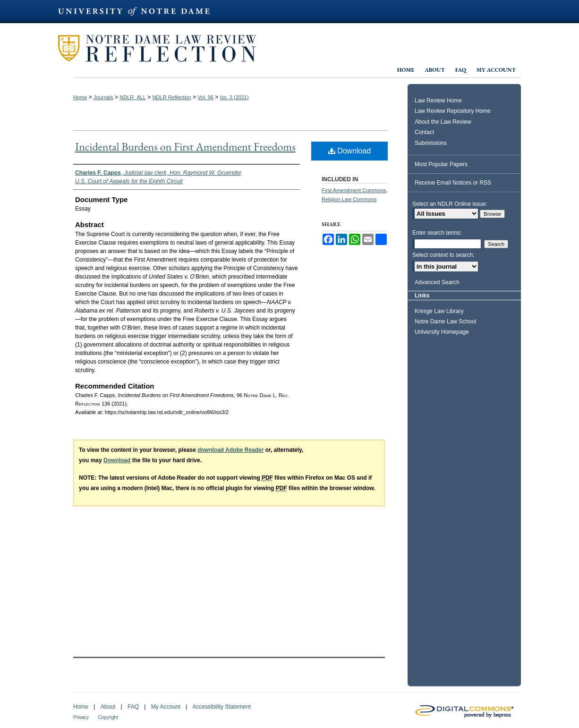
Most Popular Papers (441, 164)
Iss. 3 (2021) (234, 97)
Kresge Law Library (439, 311)
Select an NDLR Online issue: (450, 204)
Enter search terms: (437, 233)
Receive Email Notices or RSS (453, 183)
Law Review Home (438, 101)
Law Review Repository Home (453, 111)
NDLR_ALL (133, 97)
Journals (103, 97)
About (108, 707)
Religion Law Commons (349, 199)
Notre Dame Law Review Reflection (210, 48)
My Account (166, 707)
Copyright (108, 717)
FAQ (133, 707)
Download (350, 151)
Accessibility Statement (222, 707)
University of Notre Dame (289, 19)
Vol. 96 (205, 97)
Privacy (81, 717)
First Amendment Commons (354, 190)
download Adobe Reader (230, 450)
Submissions (431, 143)
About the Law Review (443, 122)
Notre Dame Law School (445, 322)
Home (80, 97)
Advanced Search (437, 282)
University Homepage (442, 332)
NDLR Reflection (172, 97)
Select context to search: (443, 255)
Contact (424, 132)
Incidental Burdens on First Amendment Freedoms (185, 147)
